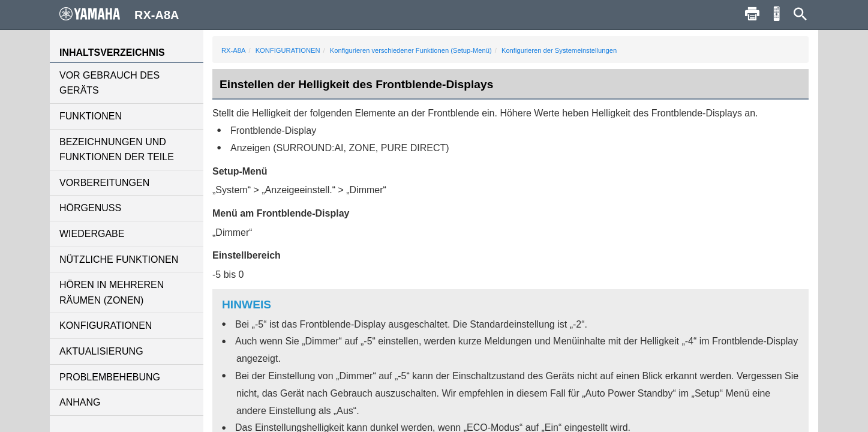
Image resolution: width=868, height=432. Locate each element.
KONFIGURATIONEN (106, 325)
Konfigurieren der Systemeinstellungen (559, 50)
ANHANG (80, 402)
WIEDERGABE (92, 234)
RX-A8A (233, 50)
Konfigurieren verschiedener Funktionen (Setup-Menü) (411, 50)
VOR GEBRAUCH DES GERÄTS (109, 83)
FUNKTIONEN (91, 116)
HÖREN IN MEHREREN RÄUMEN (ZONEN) (112, 292)
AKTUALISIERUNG (101, 351)
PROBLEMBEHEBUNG (110, 377)
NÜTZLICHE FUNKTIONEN (119, 259)
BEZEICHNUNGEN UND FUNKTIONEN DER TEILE (117, 150)
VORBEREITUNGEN (104, 183)
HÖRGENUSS (90, 208)
